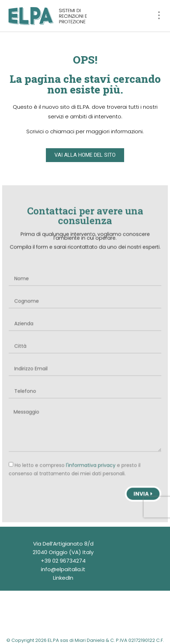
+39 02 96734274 (63, 561)
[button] (159, 16)
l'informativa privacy (91, 463)
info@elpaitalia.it (63, 569)
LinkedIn (63, 578)
